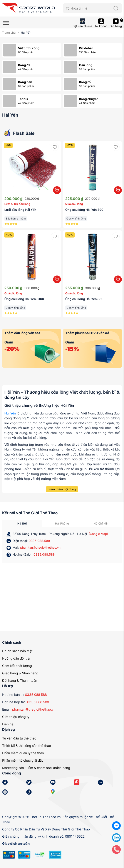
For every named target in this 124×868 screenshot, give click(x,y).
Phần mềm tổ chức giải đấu (23, 760)
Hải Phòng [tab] (62, 523)
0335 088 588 (36, 695)
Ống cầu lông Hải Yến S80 (84, 299)
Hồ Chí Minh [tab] (102, 523)
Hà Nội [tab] (22, 523)
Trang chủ (9, 33)
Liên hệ (8, 724)
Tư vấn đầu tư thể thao (19, 738)
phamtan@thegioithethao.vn (40, 547)
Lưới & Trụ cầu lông (17, 204)
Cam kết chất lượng (17, 666)
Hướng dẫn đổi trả (16, 658)
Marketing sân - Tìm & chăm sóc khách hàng (36, 768)
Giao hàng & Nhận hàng (20, 673)
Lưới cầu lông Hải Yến (20, 210)
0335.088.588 (39, 541)
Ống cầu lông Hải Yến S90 (84, 210)
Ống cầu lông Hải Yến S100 (24, 299)
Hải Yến (10, 413)
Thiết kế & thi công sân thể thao (27, 746)
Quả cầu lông (74, 204)
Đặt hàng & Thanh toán (20, 681)
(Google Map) (98, 534)
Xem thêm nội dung (62, 489)
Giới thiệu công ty (16, 717)
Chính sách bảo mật (17, 651)
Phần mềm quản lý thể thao (23, 753)
